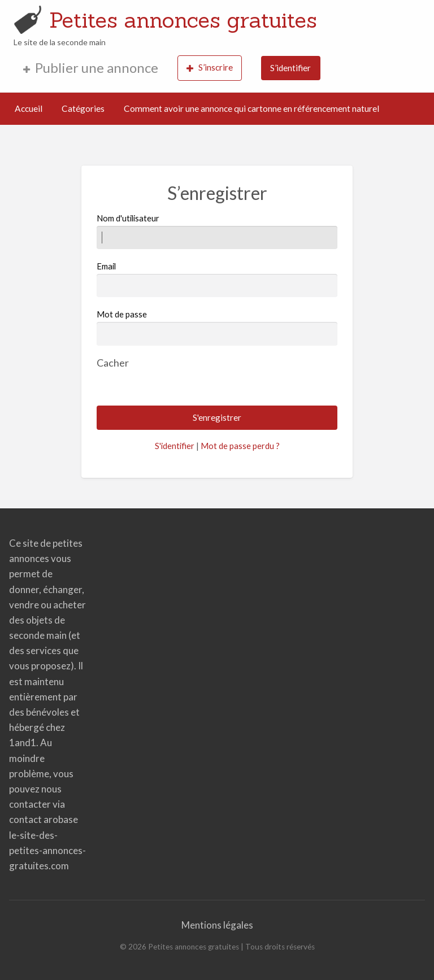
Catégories (83, 108)
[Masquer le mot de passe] (113, 363)
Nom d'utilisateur (217, 231)
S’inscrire (210, 67)
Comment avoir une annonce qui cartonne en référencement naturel (251, 108)
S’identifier (290, 68)
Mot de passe (122, 314)
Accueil (29, 108)
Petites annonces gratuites (183, 20)
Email (217, 279)
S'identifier (175, 446)
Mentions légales (217, 925)
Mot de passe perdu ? (240, 446)
